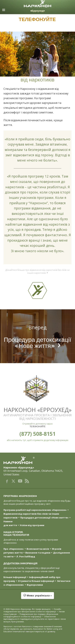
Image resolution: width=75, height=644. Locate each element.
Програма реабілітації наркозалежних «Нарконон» (35, 510)
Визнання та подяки (38, 553)
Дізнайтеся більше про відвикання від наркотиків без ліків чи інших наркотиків (37, 271)
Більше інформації (15, 577)
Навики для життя (10, 523)
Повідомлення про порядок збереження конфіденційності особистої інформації (31, 615)
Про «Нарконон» (14, 549)
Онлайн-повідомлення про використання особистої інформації (33, 610)
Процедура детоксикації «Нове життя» (44, 518)
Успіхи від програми (32, 525)
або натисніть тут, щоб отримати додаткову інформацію (38, 440)
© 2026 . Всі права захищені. (27, 609)
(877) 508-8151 (37, 434)
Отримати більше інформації (36, 581)
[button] (37, 597)
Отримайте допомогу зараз (37, 424)
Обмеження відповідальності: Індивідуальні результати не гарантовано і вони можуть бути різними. (35, 619)
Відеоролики (35, 585)
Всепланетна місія (38, 549)
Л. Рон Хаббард (26, 556)
